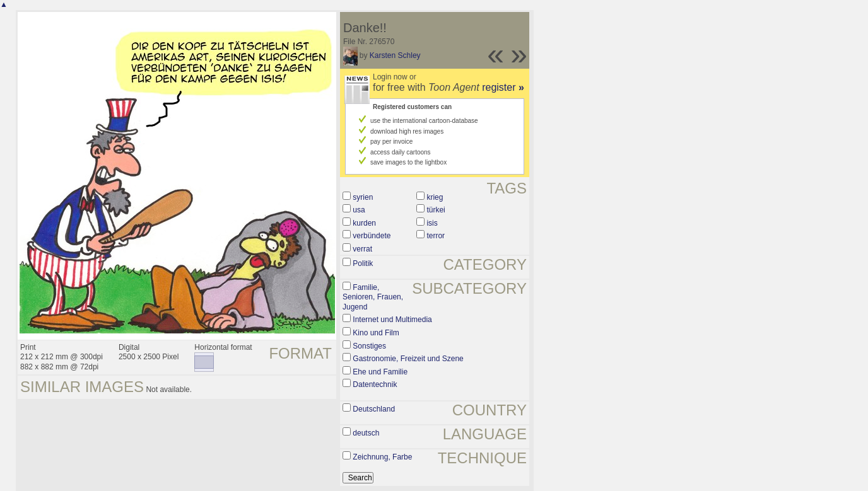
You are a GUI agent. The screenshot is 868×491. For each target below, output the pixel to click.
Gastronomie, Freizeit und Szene (408, 359)
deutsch (366, 433)
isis (432, 223)
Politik (363, 263)
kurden (364, 223)
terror (436, 236)
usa (359, 210)
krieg (435, 197)
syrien (363, 197)
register (503, 87)
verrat (362, 249)
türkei (436, 210)
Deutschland (374, 409)
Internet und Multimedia (392, 320)
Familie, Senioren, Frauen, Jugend (373, 297)
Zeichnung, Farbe (382, 457)
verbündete (372, 236)
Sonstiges (369, 346)
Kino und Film (376, 333)
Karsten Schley (395, 55)
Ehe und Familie (380, 372)
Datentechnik (375, 384)
